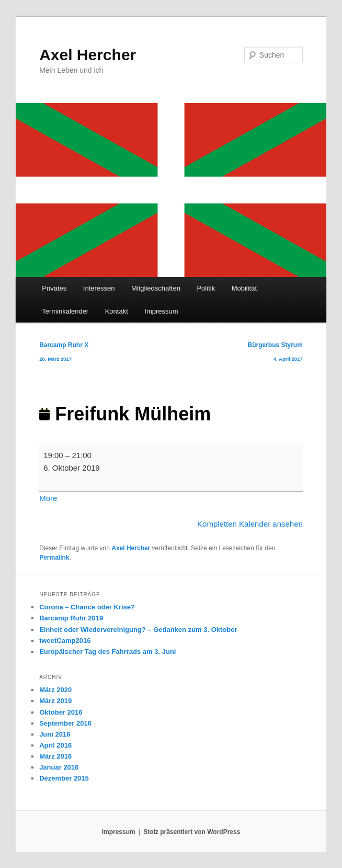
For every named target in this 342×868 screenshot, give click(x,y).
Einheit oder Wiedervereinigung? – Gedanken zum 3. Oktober (138, 630)
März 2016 (55, 756)
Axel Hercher (88, 55)
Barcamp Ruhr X (64, 354)
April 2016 (55, 745)
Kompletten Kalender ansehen (250, 524)
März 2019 (55, 701)
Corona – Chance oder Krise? (87, 607)
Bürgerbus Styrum (275, 354)
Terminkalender (65, 311)
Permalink (54, 558)
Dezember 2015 (64, 778)
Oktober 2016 (61, 712)
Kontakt (117, 311)
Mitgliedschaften (156, 288)
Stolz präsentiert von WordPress (192, 832)
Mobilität (244, 288)
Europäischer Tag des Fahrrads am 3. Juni (107, 652)
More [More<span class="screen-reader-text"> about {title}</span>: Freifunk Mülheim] (48, 498)
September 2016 (65, 723)
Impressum (161, 311)
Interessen (99, 288)
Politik (206, 288)
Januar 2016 (59, 767)
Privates (54, 288)
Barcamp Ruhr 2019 (71, 618)
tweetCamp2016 (65, 641)
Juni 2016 (55, 734)
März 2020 (55, 690)
